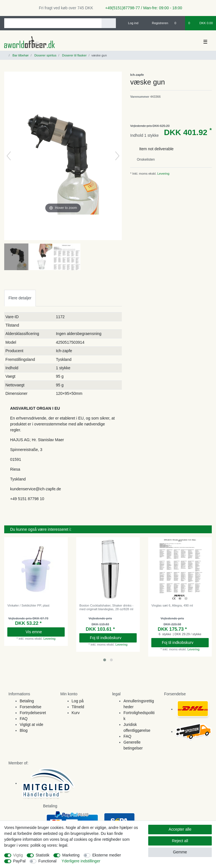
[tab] (20, 298)
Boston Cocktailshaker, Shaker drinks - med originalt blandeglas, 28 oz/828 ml (106, 607)
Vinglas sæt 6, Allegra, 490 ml (172, 605)
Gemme (180, 852)
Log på (78, 701)
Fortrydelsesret (33, 713)
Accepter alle (180, 829)
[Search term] (53, 23)
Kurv (76, 713)
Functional (47, 861)
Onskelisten (144, 160)
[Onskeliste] (178, 23)
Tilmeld (78, 707)
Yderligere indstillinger (81, 861)
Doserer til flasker (74, 55)
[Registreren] (157, 23)
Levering (163, 174)
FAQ (24, 719)
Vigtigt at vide (31, 725)
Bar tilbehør (20, 55)
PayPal (19, 861)
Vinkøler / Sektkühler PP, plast (28, 605)
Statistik (43, 855)
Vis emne (43, 632)
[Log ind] (131, 23)
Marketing (71, 855)
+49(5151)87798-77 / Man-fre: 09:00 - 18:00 (141, 8)
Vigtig (18, 855)
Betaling (27, 701)
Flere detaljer (20, 298)
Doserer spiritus (45, 55)
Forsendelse (31, 707)
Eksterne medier (107, 855)
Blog (24, 730)
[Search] (109, 23)
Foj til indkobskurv (111, 638)
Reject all (180, 841)
